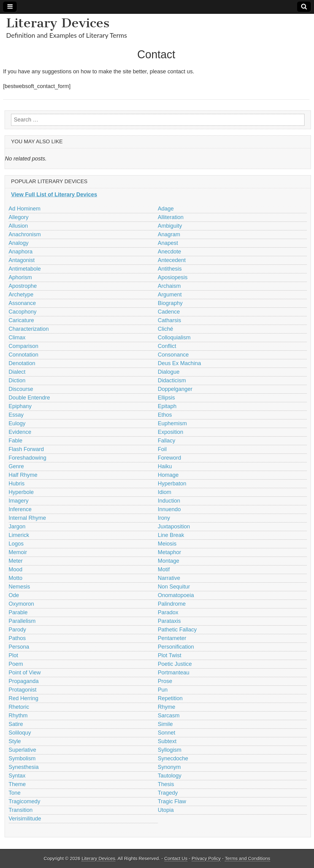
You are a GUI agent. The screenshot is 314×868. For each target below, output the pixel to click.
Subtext (167, 741)
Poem (16, 664)
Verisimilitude (25, 819)
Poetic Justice (175, 664)
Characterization (29, 329)
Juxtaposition (174, 527)
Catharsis (170, 320)
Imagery (19, 501)
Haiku (165, 466)
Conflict (167, 346)
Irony (164, 518)
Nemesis (19, 587)
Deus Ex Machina (180, 363)
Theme (17, 784)
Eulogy (17, 423)
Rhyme (167, 707)
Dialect (17, 372)
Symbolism (22, 758)
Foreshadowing (27, 458)
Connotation (23, 355)
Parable (18, 612)
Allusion (18, 226)
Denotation (22, 363)
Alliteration (171, 217)
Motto (15, 578)
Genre (16, 466)
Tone (15, 793)
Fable (15, 441)
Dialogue (169, 372)
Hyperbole (21, 492)
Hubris (17, 484)
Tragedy (168, 793)
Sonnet (167, 733)
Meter (16, 561)
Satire (16, 724)
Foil (162, 449)
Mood (15, 569)
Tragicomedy (24, 801)
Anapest (168, 243)
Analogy (19, 243)
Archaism (169, 286)
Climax (17, 338)
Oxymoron (21, 604)
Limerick (19, 535)
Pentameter (172, 638)
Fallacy (167, 441)
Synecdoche (173, 758)
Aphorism (20, 277)
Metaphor (170, 552)
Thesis (166, 784)
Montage (169, 561)
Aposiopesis (173, 277)
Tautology (170, 776)
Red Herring (23, 698)
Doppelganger (175, 389)
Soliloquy (20, 733)
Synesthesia (24, 767)
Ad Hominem (25, 209)
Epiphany (20, 406)
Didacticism (172, 380)
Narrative (169, 578)
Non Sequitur (174, 587)
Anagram (169, 234)
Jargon (17, 527)
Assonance (22, 303)
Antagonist (22, 260)
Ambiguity (170, 226)
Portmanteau (174, 673)
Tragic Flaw (172, 801)
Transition (21, 810)
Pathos (17, 638)
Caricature (21, 320)
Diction (17, 380)
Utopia (166, 810)
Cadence (169, 312)
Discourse (21, 389)
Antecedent (172, 260)
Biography (170, 303)
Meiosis (167, 544)
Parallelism (22, 621)
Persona (19, 647)
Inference (20, 509)
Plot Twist (170, 655)
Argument (170, 295)
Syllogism (170, 750)
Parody (17, 630)
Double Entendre (29, 398)
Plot (13, 655)
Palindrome (172, 604)
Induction (169, 501)
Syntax (17, 776)
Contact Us (176, 858)
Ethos (165, 415)
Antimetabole (25, 269)
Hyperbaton (172, 484)
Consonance (173, 355)
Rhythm (18, 716)
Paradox (168, 612)
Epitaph (167, 406)
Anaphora (21, 252)
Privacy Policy (206, 858)
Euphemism (172, 423)
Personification (176, 647)
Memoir (18, 552)
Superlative (22, 750)
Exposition (171, 432)
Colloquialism (174, 338)
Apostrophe (23, 286)
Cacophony (23, 312)
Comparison (23, 346)
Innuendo (169, 509)
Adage (166, 209)
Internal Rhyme (27, 518)
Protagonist (23, 690)
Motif (164, 569)
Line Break (171, 535)
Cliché (166, 329)
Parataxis (169, 621)
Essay (16, 415)
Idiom (165, 492)
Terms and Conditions (247, 858)
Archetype (21, 295)
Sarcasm (169, 716)
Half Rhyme (23, 475)
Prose (165, 681)
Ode (14, 595)
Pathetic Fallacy (177, 630)
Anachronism (25, 234)
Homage (168, 475)
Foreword (170, 458)
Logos (16, 544)
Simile (165, 724)
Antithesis (170, 269)
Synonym (169, 767)
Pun (163, 690)
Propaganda (24, 681)
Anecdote (170, 252)
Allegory (19, 217)
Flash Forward (26, 449)
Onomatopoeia (176, 595)
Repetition (170, 698)
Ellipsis (167, 398)
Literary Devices (58, 23)
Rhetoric (19, 707)
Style (15, 741)
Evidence (20, 432)
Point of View (25, 673)
